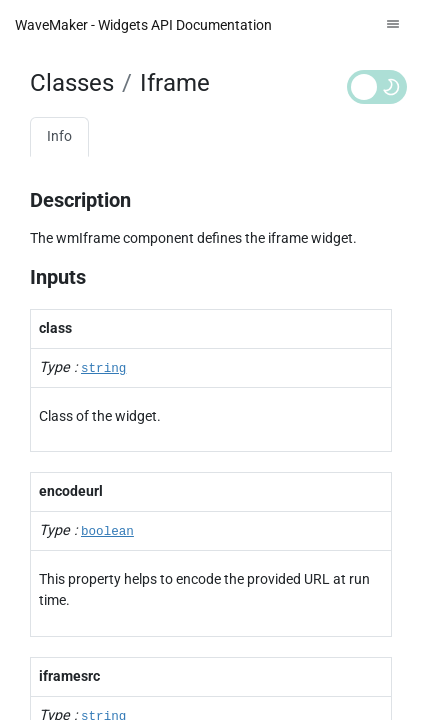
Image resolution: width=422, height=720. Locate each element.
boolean (107, 532)
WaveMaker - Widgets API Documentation (143, 25)
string (103, 369)
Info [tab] (59, 136)
